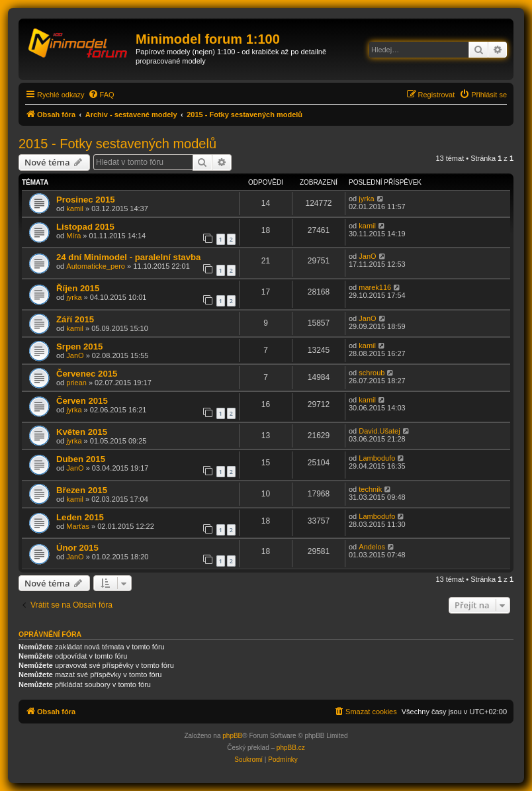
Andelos (372, 547)
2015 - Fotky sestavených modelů (117, 144)
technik (370, 489)
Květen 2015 (82, 432)
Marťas (78, 526)
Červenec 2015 (87, 374)
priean (76, 383)
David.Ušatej (379, 431)
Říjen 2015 (78, 288)
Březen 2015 (82, 490)
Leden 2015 (80, 517)
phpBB (232, 736)
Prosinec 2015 (86, 200)
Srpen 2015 (79, 347)
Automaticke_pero (96, 266)
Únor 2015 (77, 548)
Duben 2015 (81, 459)
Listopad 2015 (85, 227)
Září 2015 (75, 319)
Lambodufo (377, 458)
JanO (367, 256)
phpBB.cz (291, 748)
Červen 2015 (82, 401)
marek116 (375, 287)
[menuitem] (101, 95)
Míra (73, 236)
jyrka (366, 199)
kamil (75, 209)
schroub (372, 373)
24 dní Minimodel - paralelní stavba (128, 257)
